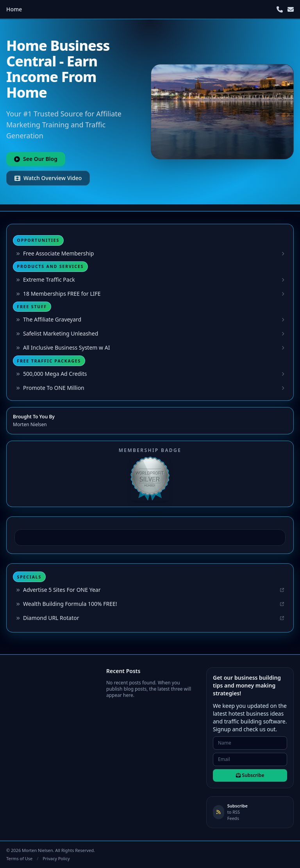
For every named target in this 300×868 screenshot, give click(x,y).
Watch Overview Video (48, 178)
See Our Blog (36, 159)
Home (14, 9)
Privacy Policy (56, 858)
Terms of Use (19, 858)
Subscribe (250, 775)
